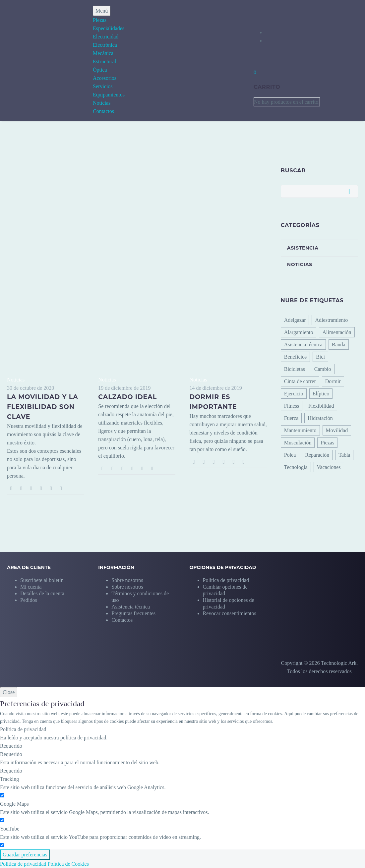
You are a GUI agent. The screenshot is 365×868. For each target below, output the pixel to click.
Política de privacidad (23, 864)
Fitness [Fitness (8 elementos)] (292, 406)
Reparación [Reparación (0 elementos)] (317, 455)
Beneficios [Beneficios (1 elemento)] (295, 357)
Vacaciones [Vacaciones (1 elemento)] (329, 467)
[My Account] (280, 32)
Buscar (351, 191)
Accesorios (105, 78)
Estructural (104, 61)
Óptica (100, 70)
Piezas (100, 20)
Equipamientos (109, 95)
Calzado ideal (127, 397)
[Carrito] (255, 72)
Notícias (102, 103)
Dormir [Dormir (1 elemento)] (333, 381)
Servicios (103, 86)
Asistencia (303, 248)
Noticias (16, 380)
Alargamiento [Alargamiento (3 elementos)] (299, 332)
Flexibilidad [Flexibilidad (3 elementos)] (321, 406)
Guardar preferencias (25, 855)
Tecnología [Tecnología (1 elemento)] (296, 467)
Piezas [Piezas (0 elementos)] (327, 443)
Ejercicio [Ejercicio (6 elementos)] (294, 394)
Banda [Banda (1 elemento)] (339, 345)
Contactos (103, 111)
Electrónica (105, 45)
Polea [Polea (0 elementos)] (290, 455)
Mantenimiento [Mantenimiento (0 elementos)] (300, 430)
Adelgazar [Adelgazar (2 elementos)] (295, 320)
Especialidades (109, 28)
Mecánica (103, 53)
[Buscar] (319, 191)
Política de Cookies (68, 864)
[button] (235, 587)
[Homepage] (36, 60)
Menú (102, 11)
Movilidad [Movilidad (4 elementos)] (337, 430)
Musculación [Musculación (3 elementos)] (298, 443)
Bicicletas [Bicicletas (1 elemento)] (295, 369)
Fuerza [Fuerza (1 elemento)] (291, 418)
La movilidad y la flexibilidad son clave (43, 407)
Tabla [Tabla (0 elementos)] (344, 455)
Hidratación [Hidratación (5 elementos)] (320, 418)
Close (9, 692)
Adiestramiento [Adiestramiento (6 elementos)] (331, 320)
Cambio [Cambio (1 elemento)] (323, 369)
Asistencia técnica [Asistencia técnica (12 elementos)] (303, 345)
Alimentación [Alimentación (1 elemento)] (337, 332)
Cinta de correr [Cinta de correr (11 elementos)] (300, 381)
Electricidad (106, 37)
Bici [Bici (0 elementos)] (320, 357)
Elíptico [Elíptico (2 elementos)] (321, 394)
